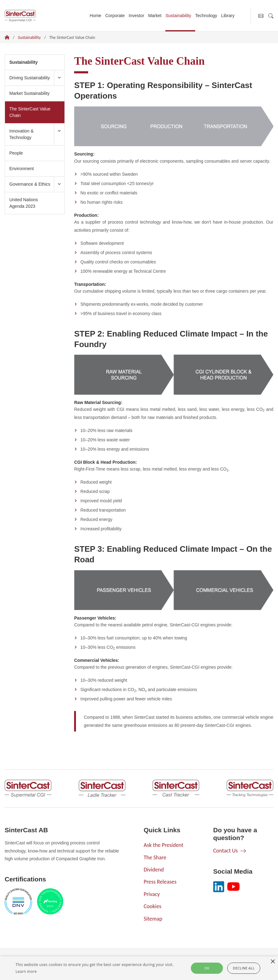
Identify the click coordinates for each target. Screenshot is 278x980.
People (16, 153)
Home (95, 16)
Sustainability (178, 16)
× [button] (273, 962)
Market (155, 16)
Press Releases (160, 882)
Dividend (154, 870)
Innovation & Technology (21, 134)
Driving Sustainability (30, 78)
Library (228, 16)
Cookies (153, 906)
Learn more (26, 971)
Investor (136, 16)
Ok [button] (207, 968)
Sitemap (153, 919)
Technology (206, 16)
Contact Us (226, 851)
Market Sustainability (29, 93)
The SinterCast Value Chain (30, 112)
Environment (22, 169)
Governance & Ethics (30, 184)
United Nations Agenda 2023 (24, 203)
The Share (155, 857)
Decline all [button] (244, 968)
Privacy (152, 894)
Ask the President (164, 845)
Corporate (115, 16)
